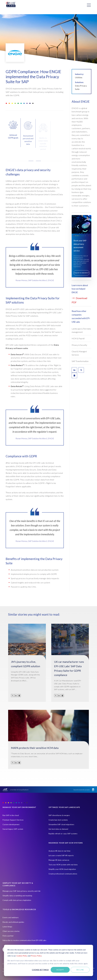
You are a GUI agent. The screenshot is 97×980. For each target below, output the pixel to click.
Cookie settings (40, 970)
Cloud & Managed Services (79, 353)
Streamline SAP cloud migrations (61, 824)
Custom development (11, 824)
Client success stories (11, 931)
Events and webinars (11, 917)
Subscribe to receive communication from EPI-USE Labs (24, 940)
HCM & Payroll (78, 338)
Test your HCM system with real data (63, 865)
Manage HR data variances (59, 860)
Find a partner (8, 936)
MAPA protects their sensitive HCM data (35, 748)
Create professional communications (63, 874)
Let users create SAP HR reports (61, 855)
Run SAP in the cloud (11, 815)
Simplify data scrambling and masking (17, 896)
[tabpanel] (35, 269)
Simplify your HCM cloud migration (62, 869)
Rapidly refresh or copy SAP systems (63, 834)
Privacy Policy (36, 956)
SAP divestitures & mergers (59, 815)
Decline (80, 970)
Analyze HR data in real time (59, 851)
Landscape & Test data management (81, 330)
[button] (35, 165)
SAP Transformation (80, 361)
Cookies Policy (22, 956)
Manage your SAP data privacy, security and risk (22, 891)
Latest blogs (7, 927)
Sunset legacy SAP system (13, 829)
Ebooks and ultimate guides (13, 922)
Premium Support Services (13, 820)
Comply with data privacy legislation (17, 900)
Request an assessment (82, 273)
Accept (60, 970)
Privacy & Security (79, 345)
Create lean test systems (58, 820)
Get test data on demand (58, 829)
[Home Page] (11, 5)
